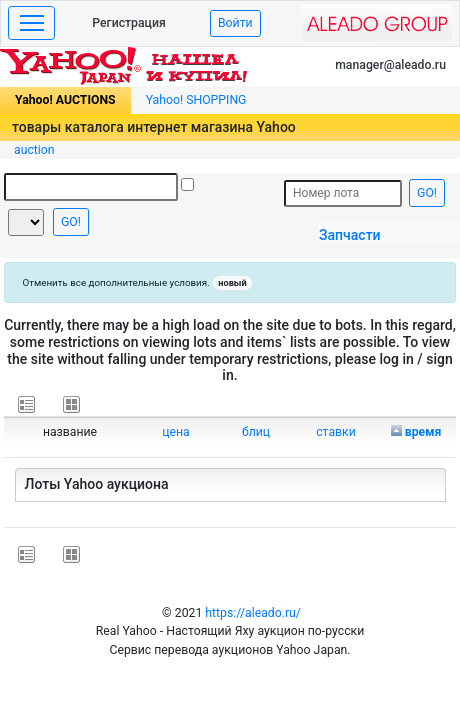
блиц (256, 432)
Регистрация (129, 23)
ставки (336, 432)
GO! (71, 222)
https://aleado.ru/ (253, 613)
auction (34, 150)
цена (176, 432)
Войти (235, 23)
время (423, 432)
